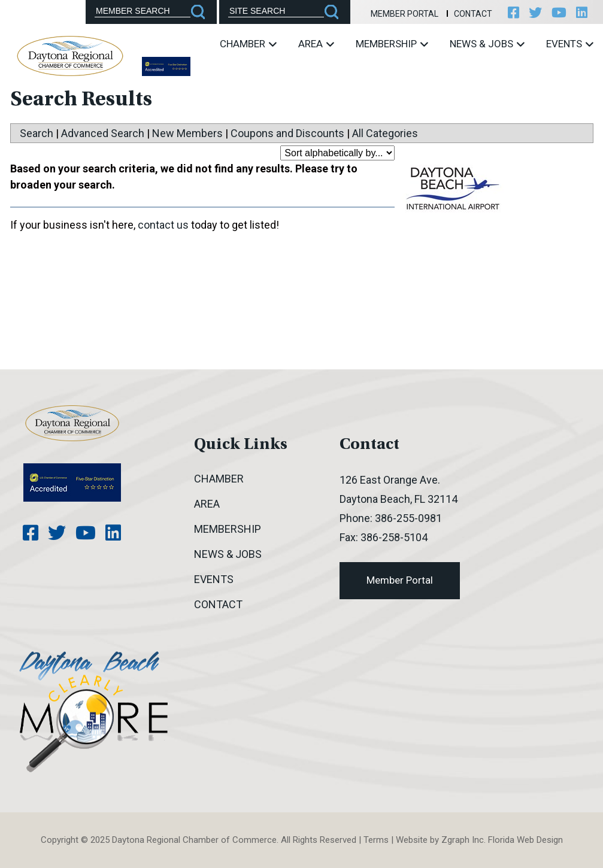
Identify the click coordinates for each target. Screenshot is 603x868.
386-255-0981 (408, 518)
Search (37, 133)
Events (570, 44)
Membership (392, 44)
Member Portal (404, 14)
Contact (473, 14)
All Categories (385, 133)
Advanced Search (103, 133)
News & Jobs (487, 44)
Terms (376, 840)
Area (316, 44)
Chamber (248, 44)
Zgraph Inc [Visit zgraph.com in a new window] (463, 840)
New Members (187, 133)
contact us (163, 225)
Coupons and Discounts (287, 133)
